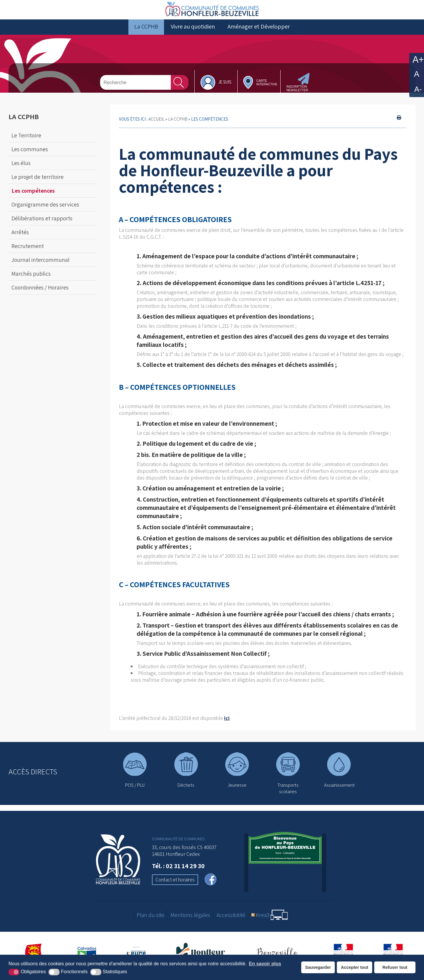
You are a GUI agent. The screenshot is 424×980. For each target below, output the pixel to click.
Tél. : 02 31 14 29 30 (178, 871)
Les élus (21, 168)
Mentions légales (190, 920)
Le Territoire (26, 141)
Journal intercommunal (40, 265)
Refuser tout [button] (395, 967)
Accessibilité (231, 920)
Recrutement (28, 251)
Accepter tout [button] (355, 967)
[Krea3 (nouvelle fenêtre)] (270, 920)
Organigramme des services (45, 210)
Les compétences (33, 196)
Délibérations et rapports (42, 224)
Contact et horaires (175, 885)
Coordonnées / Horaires (40, 293)
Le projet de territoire (38, 182)
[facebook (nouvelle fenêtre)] (211, 885)
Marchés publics (31, 279)
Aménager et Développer (259, 32)
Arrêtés (20, 237)
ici (227, 724)
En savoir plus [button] (265, 964)
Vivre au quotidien (193, 32)
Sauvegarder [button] (318, 967)
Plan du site (150, 920)
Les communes (30, 154)
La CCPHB (146, 32)
